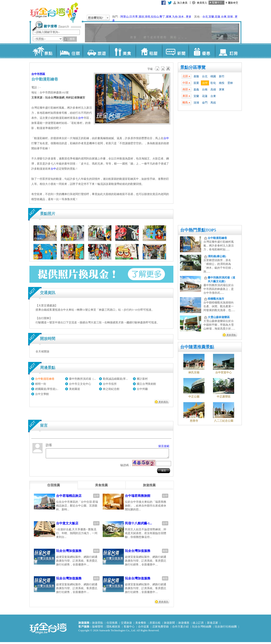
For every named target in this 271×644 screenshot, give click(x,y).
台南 (205, 89)
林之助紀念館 (111, 389)
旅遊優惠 (184, 625)
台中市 (35, 74)
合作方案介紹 (180, 628)
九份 (175, 17)
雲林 (230, 83)
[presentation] (54, 487)
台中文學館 (42, 394)
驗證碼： (126, 467)
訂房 (228, 51)
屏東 (222, 89)
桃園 (213, 76)
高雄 (213, 89)
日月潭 (133, 17)
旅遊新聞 (169, 625)
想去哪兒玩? (96, 18)
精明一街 (41, 384)
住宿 (69, 51)
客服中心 (129, 628)
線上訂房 (198, 625)
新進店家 (213, 625)
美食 (122, 51)
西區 (42, 74)
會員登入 (202, 3)
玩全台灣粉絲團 (202, 628)
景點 (43, 51)
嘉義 (196, 89)
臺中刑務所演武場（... (82, 379)
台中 (205, 83)
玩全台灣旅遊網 (54, 13)
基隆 (196, 76)
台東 (224, 17)
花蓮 (217, 17)
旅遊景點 (98, 625)
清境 (147, 17)
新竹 (222, 76)
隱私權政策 (113, 628)
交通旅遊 (126, 625)
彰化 (213, 83)
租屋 (149, 51)
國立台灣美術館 (146, 384)
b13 (163, 69)
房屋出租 (155, 625)
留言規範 (164, 446)
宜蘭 (211, 17)
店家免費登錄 (160, 628)
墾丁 (162, 17)
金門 (205, 103)
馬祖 (213, 103)
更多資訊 (163, 402)
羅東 (169, 17)
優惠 (202, 51)
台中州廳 (142, 389)
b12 (158, 69)
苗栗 (196, 83)
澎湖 (230, 17)
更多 (189, 17)
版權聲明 (98, 628)
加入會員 (182, 3)
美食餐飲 (141, 625)
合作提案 (144, 628)
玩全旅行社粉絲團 (226, 628)
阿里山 (125, 17)
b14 (168, 69)
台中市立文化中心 (80, 384)
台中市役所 (110, 384)
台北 (205, 17)
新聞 (175, 51)
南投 (222, 83)
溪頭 (141, 17)
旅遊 (96, 51)
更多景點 (231, 335)
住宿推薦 (112, 625)
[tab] (54, 487)
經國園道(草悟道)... (47, 389)
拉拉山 (155, 17)
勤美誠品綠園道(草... (115, 379)
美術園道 (75, 389)
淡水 (181, 17)
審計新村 (142, 379)
